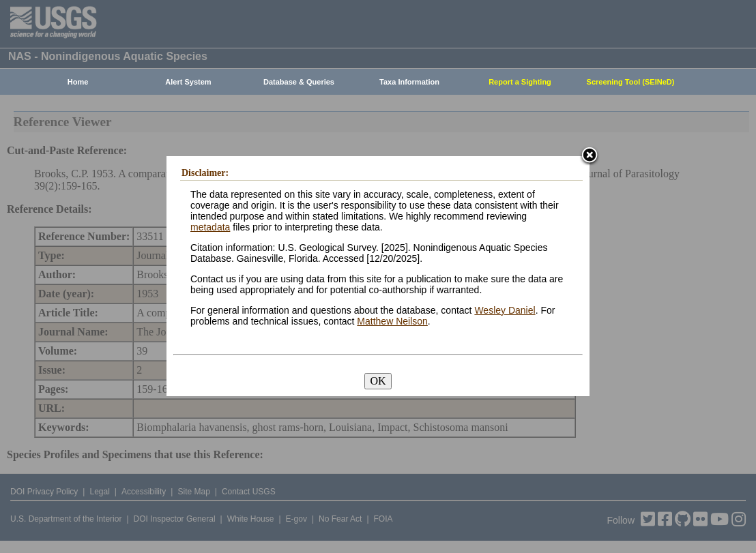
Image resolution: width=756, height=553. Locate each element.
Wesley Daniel (505, 310)
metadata (210, 227)
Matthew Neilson (392, 321)
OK (378, 381)
